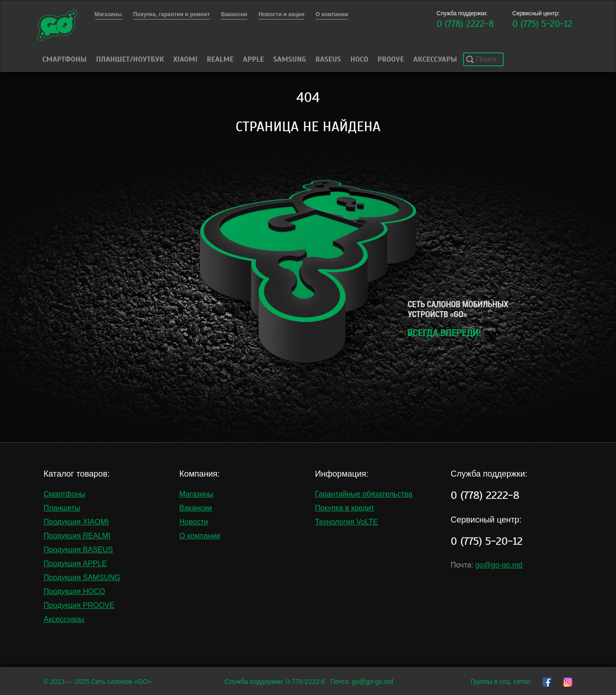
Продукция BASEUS (78, 550)
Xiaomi (185, 59)
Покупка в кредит (345, 508)
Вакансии (196, 508)
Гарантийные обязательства (364, 494)
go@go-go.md (499, 565)
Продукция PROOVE (79, 605)
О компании (200, 536)
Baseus (328, 59)
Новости (194, 522)
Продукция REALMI (77, 536)
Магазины (196, 494)
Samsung (290, 59)
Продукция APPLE (75, 564)
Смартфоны (64, 59)
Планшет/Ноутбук (130, 59)
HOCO (359, 59)
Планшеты (62, 508)
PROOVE (391, 59)
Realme (220, 59)
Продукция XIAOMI (76, 522)
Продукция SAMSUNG (82, 577)
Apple (253, 59)
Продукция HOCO (74, 591)
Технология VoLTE (346, 522)
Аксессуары (435, 59)
